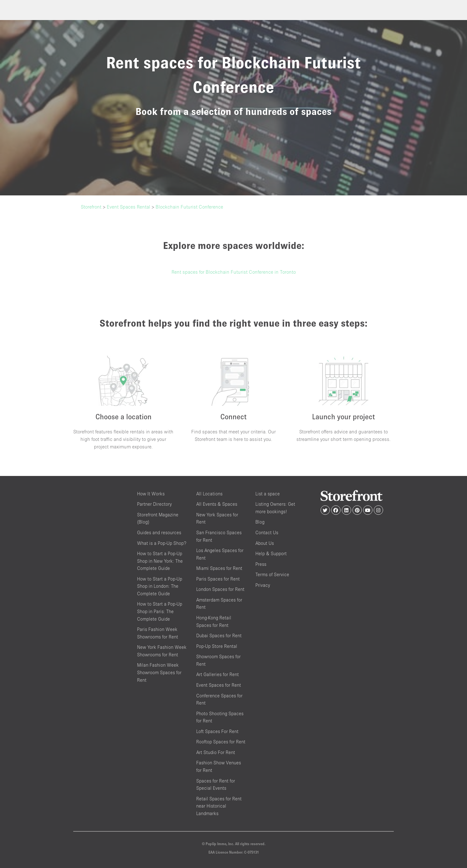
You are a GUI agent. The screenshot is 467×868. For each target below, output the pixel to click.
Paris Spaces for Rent (218, 579)
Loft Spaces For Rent (217, 731)
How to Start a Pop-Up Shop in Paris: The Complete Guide (160, 611)
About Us (265, 543)
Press (261, 564)
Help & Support (271, 553)
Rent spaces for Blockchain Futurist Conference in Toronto (234, 272)
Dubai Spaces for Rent (219, 635)
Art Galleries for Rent (218, 674)
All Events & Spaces (217, 504)
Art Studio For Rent (216, 752)
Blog (260, 522)
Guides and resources (159, 532)
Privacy (263, 585)
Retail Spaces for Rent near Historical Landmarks (219, 806)
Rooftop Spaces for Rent (221, 742)
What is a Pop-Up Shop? (162, 543)
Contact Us (267, 532)
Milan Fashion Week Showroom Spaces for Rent (159, 672)
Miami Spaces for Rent (219, 568)
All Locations (209, 494)
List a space (268, 494)
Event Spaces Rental (128, 207)
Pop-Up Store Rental (217, 646)
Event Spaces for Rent (219, 685)
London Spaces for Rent (220, 589)
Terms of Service (272, 574)
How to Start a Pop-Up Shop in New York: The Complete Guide (160, 561)
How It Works (151, 494)
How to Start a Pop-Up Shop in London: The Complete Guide (160, 586)
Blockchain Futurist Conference (189, 207)
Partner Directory (154, 504)
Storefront (91, 207)
